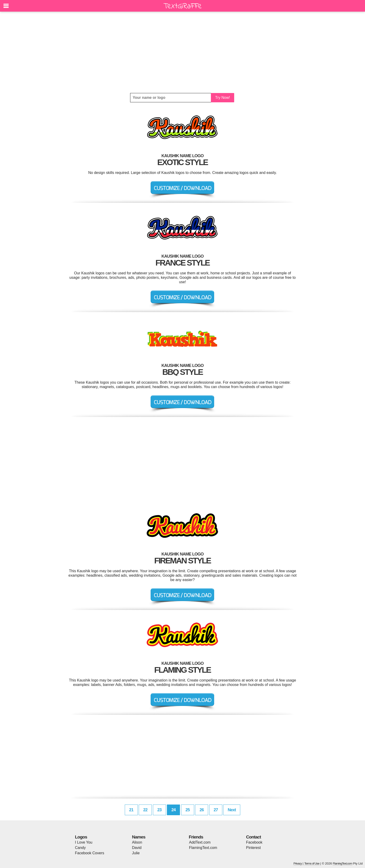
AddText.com (200, 842)
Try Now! (222, 98)
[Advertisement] (182, 52)
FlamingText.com (203, 848)
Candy (80, 848)
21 (131, 810)
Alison (137, 842)
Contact (253, 837)
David (137, 848)
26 (202, 810)
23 (159, 810)
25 (188, 810)
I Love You (84, 842)
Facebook (254, 842)
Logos (81, 837)
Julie (136, 853)
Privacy (298, 863)
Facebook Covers (90, 853)
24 (173, 810)
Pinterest (253, 848)
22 (145, 810)
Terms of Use (312, 863)
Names (139, 837)
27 (216, 810)
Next (232, 810)
